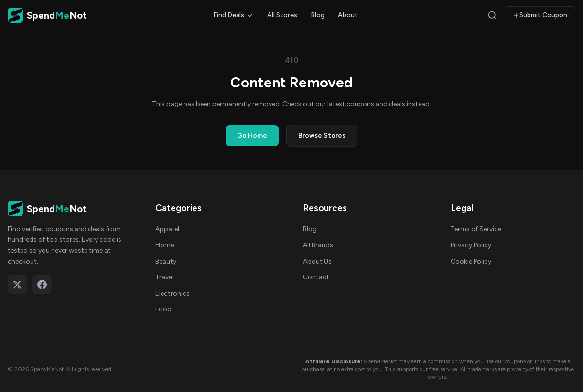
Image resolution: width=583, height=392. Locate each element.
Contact (316, 277)
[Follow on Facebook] (42, 285)
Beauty (166, 261)
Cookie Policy (471, 261)
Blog (318, 15)
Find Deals (233, 15)
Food (163, 309)
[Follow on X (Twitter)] (17, 285)
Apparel (167, 229)
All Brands (318, 245)
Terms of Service (476, 229)
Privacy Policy (471, 245)
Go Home (252, 135)
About (348, 15)
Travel (164, 277)
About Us (317, 261)
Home (165, 245)
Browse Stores (322, 135)
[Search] (492, 15)
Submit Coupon (540, 15)
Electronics (173, 293)
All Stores (282, 15)
